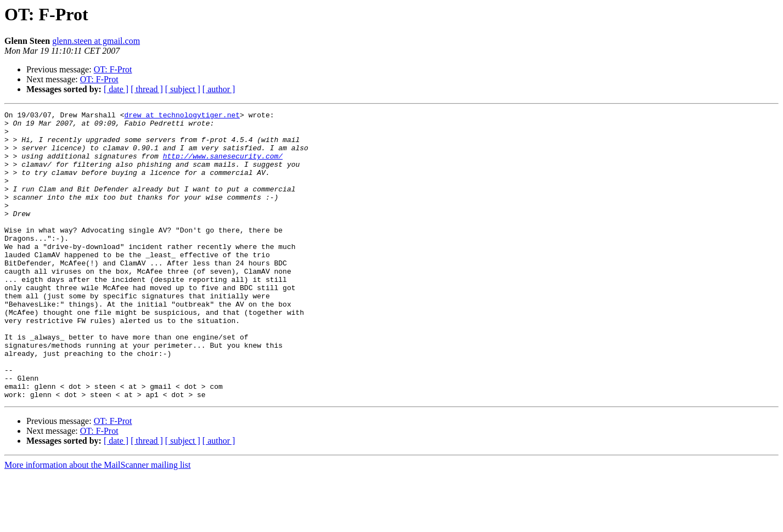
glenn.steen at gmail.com (96, 41)
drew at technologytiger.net (182, 116)
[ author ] (219, 89)
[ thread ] (147, 89)
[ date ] (116, 89)
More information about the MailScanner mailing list (97, 522)
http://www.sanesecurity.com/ (223, 166)
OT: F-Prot (113, 69)
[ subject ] (183, 89)
